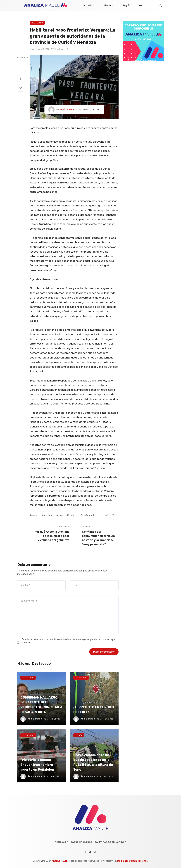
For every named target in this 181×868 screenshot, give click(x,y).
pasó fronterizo (88, 515)
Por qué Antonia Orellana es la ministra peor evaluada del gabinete (52, 536)
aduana (34, 515)
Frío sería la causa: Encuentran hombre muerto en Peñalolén (37, 765)
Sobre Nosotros (81, 842)
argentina (47, 515)
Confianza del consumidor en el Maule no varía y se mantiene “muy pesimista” (98, 538)
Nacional (109, 5)
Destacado (37, 23)
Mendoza (72, 515)
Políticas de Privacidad (110, 842)
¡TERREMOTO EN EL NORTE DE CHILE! (94, 710)
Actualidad (90, 5)
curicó (60, 515)
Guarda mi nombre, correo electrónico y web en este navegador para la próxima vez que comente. (68, 641)
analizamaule (67, 109)
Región (126, 5)
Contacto (61, 842)
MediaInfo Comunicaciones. (133, 861)
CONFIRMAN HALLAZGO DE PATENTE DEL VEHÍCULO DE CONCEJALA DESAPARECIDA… (41, 705)
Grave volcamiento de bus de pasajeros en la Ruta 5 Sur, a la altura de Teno (93, 762)
